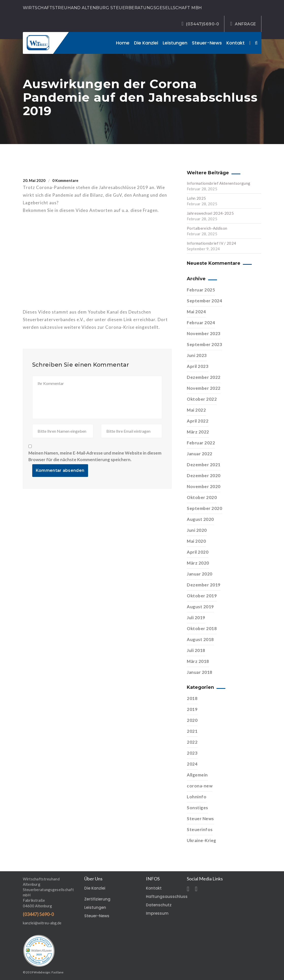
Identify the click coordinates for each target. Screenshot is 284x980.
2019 (192, 709)
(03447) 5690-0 (38, 914)
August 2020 (200, 519)
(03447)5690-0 (200, 24)
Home (123, 43)
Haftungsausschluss (167, 897)
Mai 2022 (196, 410)
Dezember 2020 (204, 476)
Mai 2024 (196, 312)
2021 (192, 731)
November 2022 (204, 388)
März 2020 (198, 563)
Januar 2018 (200, 672)
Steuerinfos (200, 829)
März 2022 (198, 432)
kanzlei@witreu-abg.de (42, 923)
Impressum (157, 913)
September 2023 (204, 344)
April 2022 (198, 421)
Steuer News (200, 819)
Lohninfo (197, 797)
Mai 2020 (196, 541)
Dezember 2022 (204, 377)
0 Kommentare (65, 180)
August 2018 (200, 639)
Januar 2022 (200, 454)
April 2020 (198, 552)
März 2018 (198, 661)
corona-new (200, 786)
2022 (192, 742)
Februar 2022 (201, 443)
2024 (192, 764)
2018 (192, 698)
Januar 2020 (200, 574)
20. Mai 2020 (34, 180)
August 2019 (200, 607)
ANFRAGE (243, 24)
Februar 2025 (201, 290)
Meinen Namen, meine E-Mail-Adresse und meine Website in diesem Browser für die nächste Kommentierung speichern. (95, 456)
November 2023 (204, 333)
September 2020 (204, 508)
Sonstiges (197, 808)
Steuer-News (207, 43)
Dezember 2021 (204, 465)
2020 (192, 720)
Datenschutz (159, 905)
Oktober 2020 (202, 497)
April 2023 (198, 366)
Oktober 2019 (202, 596)
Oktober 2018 (202, 628)
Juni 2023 (197, 355)
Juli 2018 (196, 650)
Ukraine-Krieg (202, 840)
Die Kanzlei (95, 888)
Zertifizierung (97, 899)
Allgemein (197, 775)
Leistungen (175, 43)
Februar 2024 (201, 323)
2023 (192, 753)
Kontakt (236, 43)
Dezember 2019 (204, 585)
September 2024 (204, 301)
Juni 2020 (197, 530)
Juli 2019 (196, 618)
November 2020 (204, 486)
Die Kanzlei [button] (146, 43)
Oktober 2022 (202, 399)
